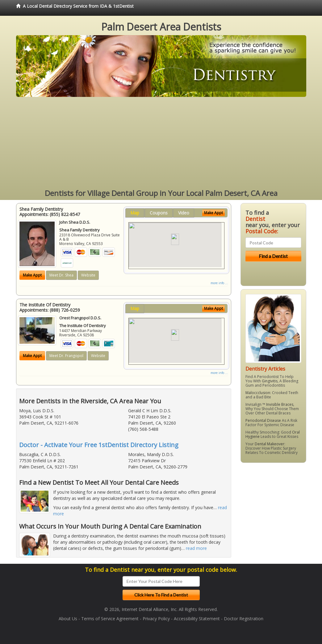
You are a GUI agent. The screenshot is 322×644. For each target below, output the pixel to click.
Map (135, 213)
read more (196, 548)
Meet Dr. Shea (61, 275)
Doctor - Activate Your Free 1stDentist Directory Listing (99, 445)
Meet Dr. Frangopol (66, 356)
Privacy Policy (156, 619)
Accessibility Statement (197, 619)
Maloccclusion (258, 393)
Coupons (159, 213)
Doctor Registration (244, 619)
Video (184, 213)
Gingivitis (270, 381)
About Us (68, 619)
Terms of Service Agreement (110, 619)
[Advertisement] (161, 143)
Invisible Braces (280, 404)
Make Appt (32, 275)
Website (88, 275)
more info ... (219, 283)
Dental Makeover (270, 444)
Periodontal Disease (263, 420)
